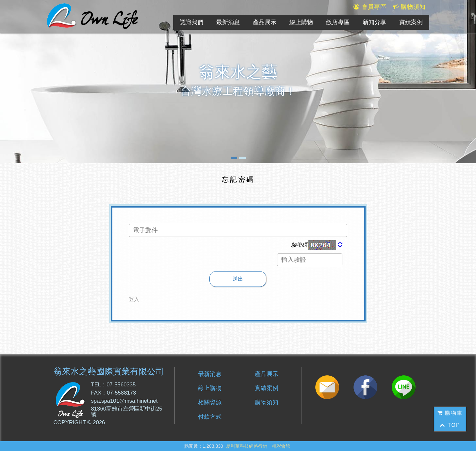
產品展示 (265, 22)
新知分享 (374, 22)
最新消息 (228, 22)
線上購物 (301, 22)
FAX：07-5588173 (114, 393)
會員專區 (370, 7)
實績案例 (411, 22)
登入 (134, 299)
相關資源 (210, 402)
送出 (238, 279)
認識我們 (191, 22)
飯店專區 (338, 22)
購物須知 (410, 7)
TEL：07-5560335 (114, 385)
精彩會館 (281, 446)
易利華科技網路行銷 (247, 446)
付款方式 (210, 417)
